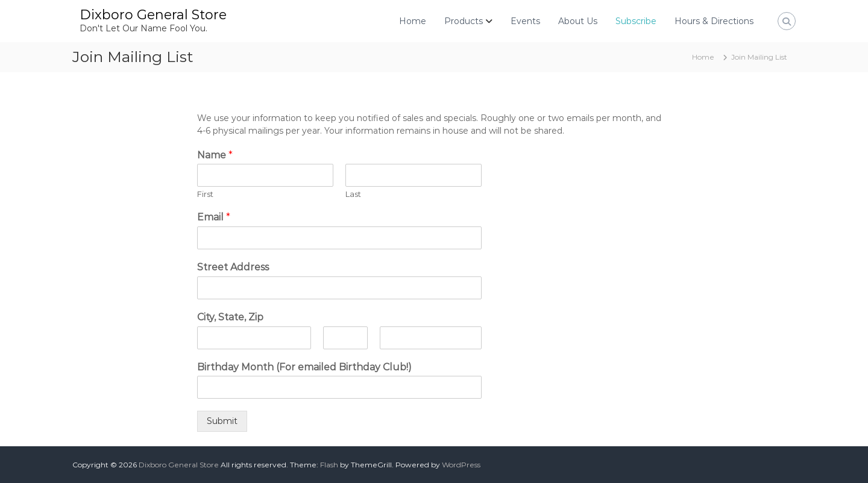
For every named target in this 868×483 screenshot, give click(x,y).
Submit (222, 421)
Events (525, 21)
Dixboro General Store (153, 15)
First (205, 194)
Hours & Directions (714, 21)
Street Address (233, 267)
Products (464, 21)
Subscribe (636, 21)
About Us (578, 21)
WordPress (461, 465)
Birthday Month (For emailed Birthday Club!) (304, 367)
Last (353, 194)
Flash (329, 465)
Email (214, 217)
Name (215, 155)
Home (413, 21)
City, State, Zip (230, 317)
